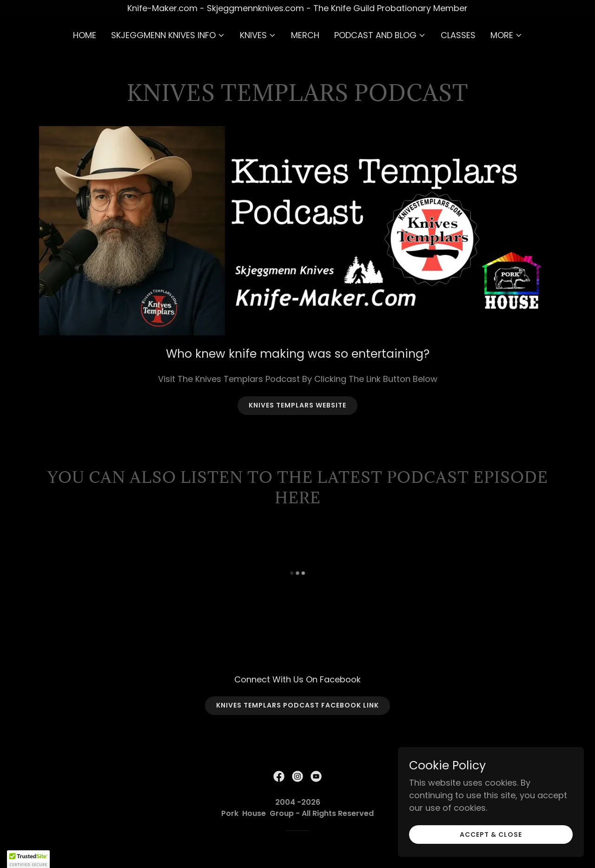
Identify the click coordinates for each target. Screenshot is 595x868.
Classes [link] (458, 35)
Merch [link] (305, 35)
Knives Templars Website (297, 405)
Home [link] (85, 35)
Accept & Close (491, 841)
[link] (279, 776)
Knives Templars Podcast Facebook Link (297, 705)
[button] (168, 35)
